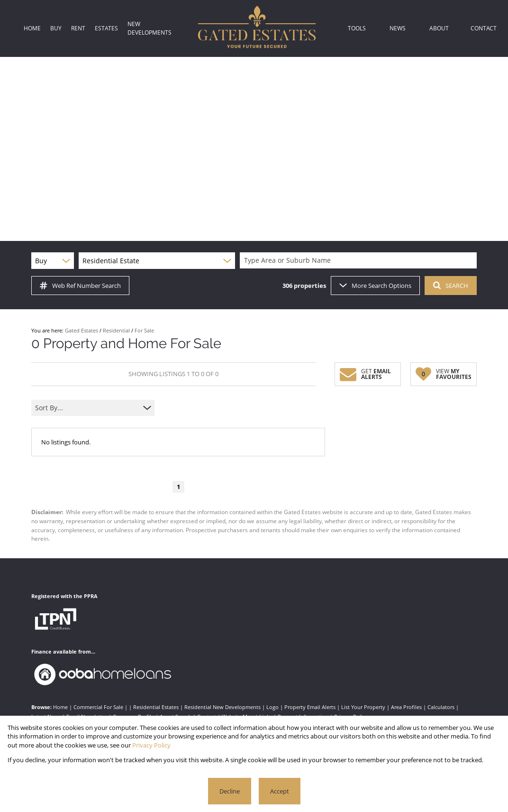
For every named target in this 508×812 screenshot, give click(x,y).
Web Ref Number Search (80, 286)
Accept (280, 791)
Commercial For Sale (98, 707)
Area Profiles (406, 707)
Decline (230, 791)
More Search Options (375, 286)
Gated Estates (82, 330)
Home (60, 707)
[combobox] (360, 261)
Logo (272, 707)
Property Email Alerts (310, 707)
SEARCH (451, 286)
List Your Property (363, 707)
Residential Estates (156, 707)
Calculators (441, 707)
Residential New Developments (222, 707)
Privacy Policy (151, 745)
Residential (116, 330)
